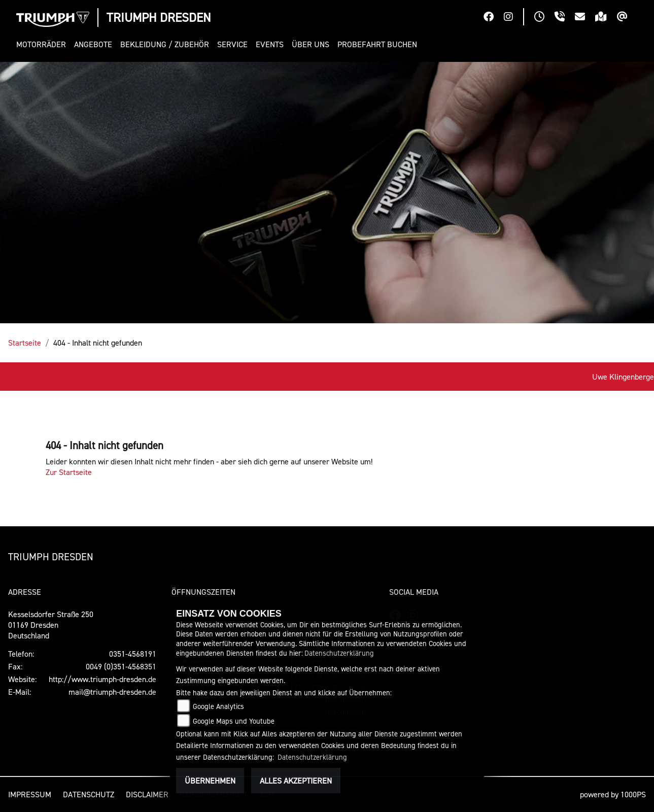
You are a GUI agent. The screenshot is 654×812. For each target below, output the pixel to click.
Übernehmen (210, 781)
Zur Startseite (69, 472)
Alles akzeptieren (296, 781)
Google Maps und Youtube (234, 721)
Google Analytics (218, 706)
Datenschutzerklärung (339, 653)
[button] (43, 44)
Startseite (25, 343)
